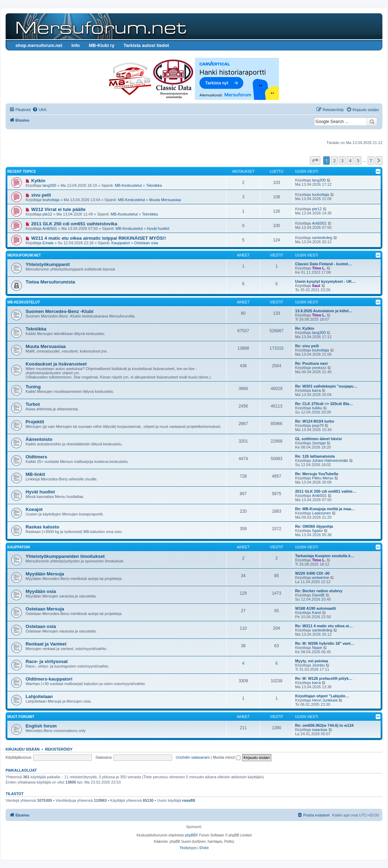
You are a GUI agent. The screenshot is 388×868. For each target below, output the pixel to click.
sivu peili (41, 195)
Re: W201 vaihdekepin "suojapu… (326, 386)
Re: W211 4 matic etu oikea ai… (324, 626)
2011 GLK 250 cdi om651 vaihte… (326, 491)
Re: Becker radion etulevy (319, 591)
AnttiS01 (50, 228)
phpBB (190, 835)
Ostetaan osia (146, 243)
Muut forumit (21, 717)
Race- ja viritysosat (47, 661)
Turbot (33, 404)
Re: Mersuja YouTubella (317, 474)
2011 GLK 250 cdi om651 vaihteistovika (74, 224)
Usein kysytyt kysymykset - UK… (325, 281)
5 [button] (358, 160)
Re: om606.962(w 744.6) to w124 (324, 725)
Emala (48, 243)
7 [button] (371, 160)
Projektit (35, 422)
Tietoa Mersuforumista (50, 282)
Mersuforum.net (24, 255)
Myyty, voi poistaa (312, 661)
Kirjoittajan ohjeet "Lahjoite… (322, 696)
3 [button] (342, 160)
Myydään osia (41, 591)
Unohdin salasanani (193, 757)
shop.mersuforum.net (39, 45)
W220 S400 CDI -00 (312, 573)
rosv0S (189, 800)
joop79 (318, 425)
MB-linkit (35, 474)
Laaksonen (321, 513)
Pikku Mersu (323, 478)
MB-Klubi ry (101, 45)
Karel (316, 613)
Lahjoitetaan (39, 696)
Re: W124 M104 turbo (315, 421)
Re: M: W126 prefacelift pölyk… (324, 678)
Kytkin (38, 181)
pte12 (47, 214)
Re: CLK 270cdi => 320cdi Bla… (324, 404)
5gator (317, 531)
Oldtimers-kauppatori (49, 679)
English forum (41, 726)
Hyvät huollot (158, 228)
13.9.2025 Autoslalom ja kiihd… (324, 311)
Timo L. (319, 268)
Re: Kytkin (305, 328)
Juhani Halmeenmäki (330, 460)
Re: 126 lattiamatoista (315, 456)
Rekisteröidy (59, 749)
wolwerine (321, 577)
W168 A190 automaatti (315, 608)
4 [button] (350, 160)
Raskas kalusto (42, 527)
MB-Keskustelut (128, 185)
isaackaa (319, 730)
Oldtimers (36, 457)
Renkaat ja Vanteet (46, 644)
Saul (316, 286)
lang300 (49, 185)
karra (316, 390)
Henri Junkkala (325, 700)
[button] (315, 160)
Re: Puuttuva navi (311, 363)
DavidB (318, 595)
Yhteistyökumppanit (48, 264)
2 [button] (334, 160)
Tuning (33, 387)
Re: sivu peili (307, 346)
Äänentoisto (39, 439)
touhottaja (51, 200)
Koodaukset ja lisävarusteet (56, 364)
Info (76, 45)
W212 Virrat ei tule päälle (58, 209)
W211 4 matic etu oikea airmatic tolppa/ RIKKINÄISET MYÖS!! (99, 238)
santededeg (322, 238)
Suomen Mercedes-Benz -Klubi (59, 311)
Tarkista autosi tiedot (146, 45)
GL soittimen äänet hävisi (318, 439)
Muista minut (226, 757)
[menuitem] (39, 110)
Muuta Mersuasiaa (165, 200)
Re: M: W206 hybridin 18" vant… (325, 643)
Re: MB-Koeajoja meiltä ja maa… (325, 509)
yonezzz (319, 368)
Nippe (317, 648)
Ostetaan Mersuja (45, 609)
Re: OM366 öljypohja (314, 526)
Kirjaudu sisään (23, 749)
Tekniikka (154, 185)
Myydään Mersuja (45, 574)
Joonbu (318, 665)
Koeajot (34, 509)
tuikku (317, 408)
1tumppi (319, 443)
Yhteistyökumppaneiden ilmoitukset (65, 556)
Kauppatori (121, 243)
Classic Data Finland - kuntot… (324, 264)
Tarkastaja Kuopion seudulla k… (325, 556)
